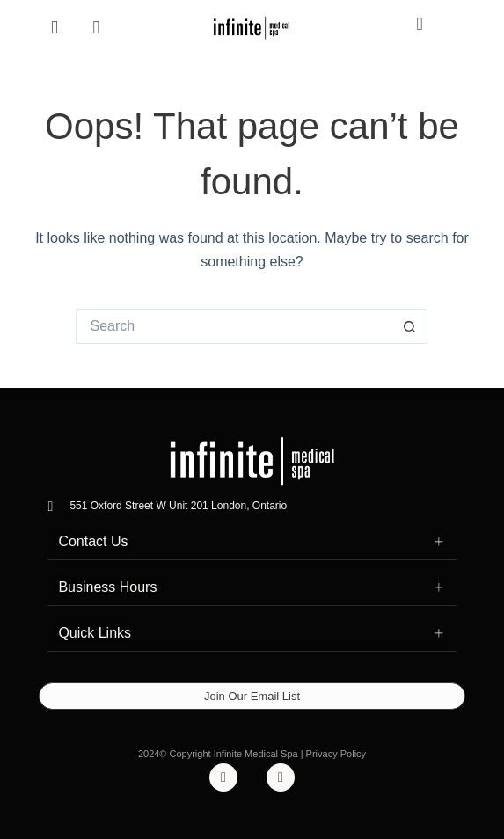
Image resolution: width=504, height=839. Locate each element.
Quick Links (95, 633)
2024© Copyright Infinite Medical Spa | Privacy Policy (252, 754)
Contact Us (93, 541)
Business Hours (107, 587)
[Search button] (410, 326)
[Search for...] (234, 326)
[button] (252, 542)
